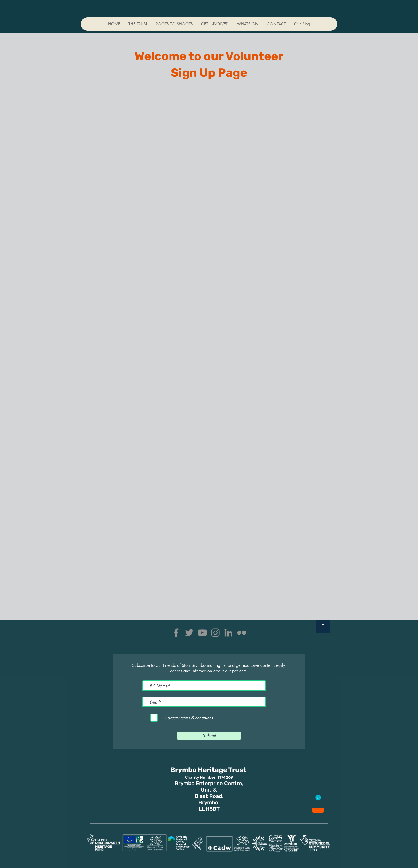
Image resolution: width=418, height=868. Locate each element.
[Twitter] (189, 633)
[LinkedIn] (228, 633)
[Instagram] (215, 633)
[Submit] (209, 736)
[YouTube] (202, 633)
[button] (215, 24)
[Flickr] (242, 633)
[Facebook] (176, 633)
